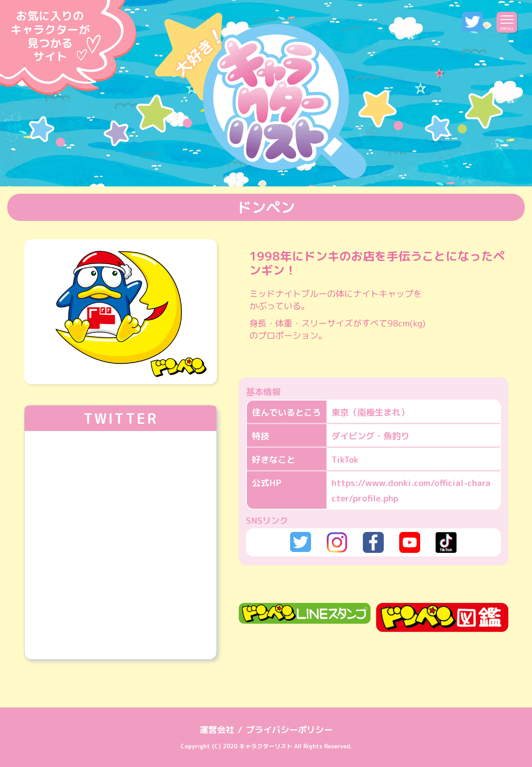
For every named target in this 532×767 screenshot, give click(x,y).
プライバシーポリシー (289, 729)
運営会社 (217, 729)
